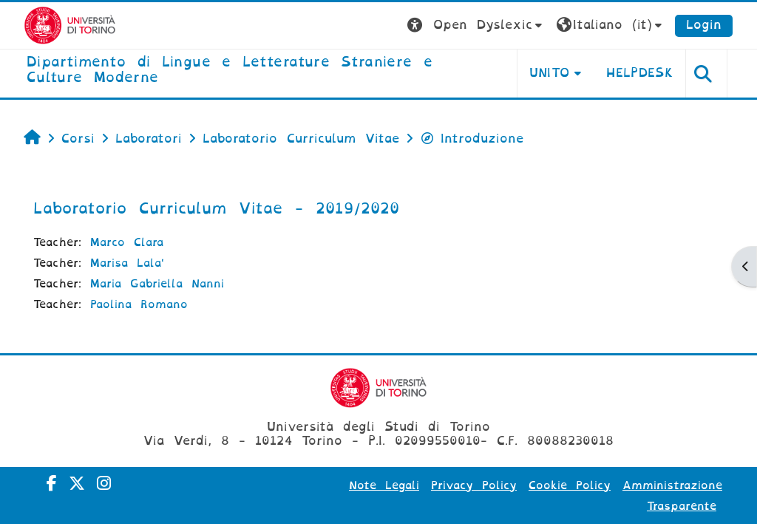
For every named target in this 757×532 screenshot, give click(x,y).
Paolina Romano (139, 304)
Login (704, 25)
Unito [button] (550, 73)
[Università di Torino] (70, 25)
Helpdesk (640, 73)
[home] (260, 71)
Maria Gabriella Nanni (157, 284)
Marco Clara (127, 242)
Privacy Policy (474, 485)
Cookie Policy (570, 485)
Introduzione (472, 139)
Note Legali (384, 485)
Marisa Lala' (127, 263)
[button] (476, 25)
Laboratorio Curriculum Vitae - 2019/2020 (216, 208)
